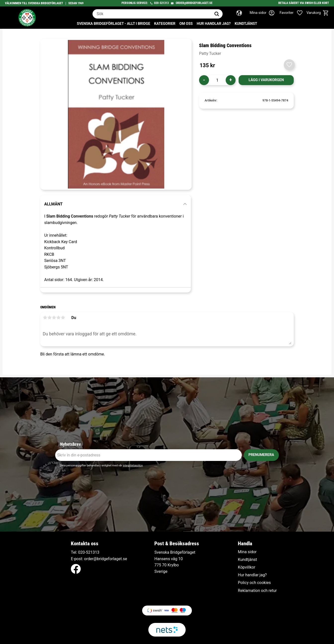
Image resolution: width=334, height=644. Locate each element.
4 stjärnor (58, 318)
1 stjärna (45, 318)
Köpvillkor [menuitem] (247, 567)
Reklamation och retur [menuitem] (257, 591)
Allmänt (53, 204)
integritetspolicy (133, 466)
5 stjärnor (63, 318)
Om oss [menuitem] (186, 24)
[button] (294, 13)
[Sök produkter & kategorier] (152, 14)
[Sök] (217, 14)
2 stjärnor (49, 318)
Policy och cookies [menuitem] (254, 583)
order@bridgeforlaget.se (194, 3)
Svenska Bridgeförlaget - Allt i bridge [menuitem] (113, 24)
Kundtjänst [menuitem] (246, 24)
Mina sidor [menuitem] (247, 552)
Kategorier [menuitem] (165, 24)
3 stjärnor (54, 318)
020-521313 (161, 3)
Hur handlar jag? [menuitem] (214, 24)
